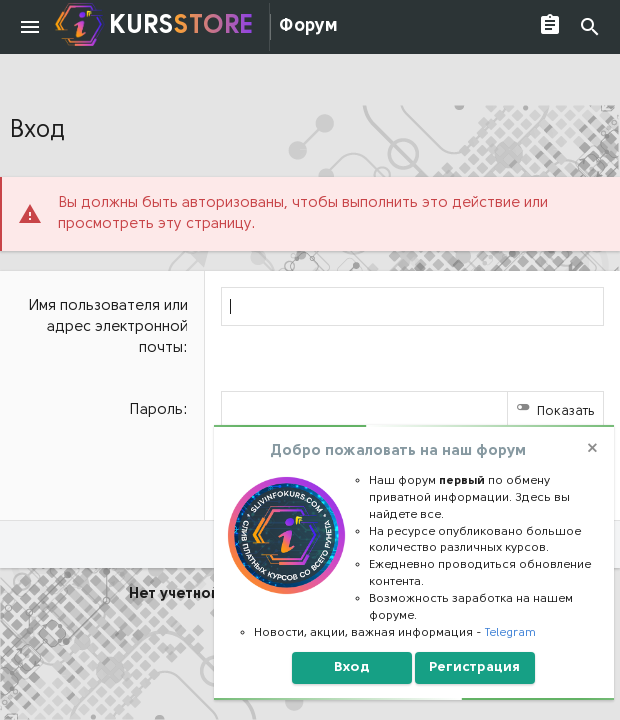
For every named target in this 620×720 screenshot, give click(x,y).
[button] (30, 27)
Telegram (510, 633)
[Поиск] (590, 27)
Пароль (156, 410)
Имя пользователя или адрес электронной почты (108, 327)
